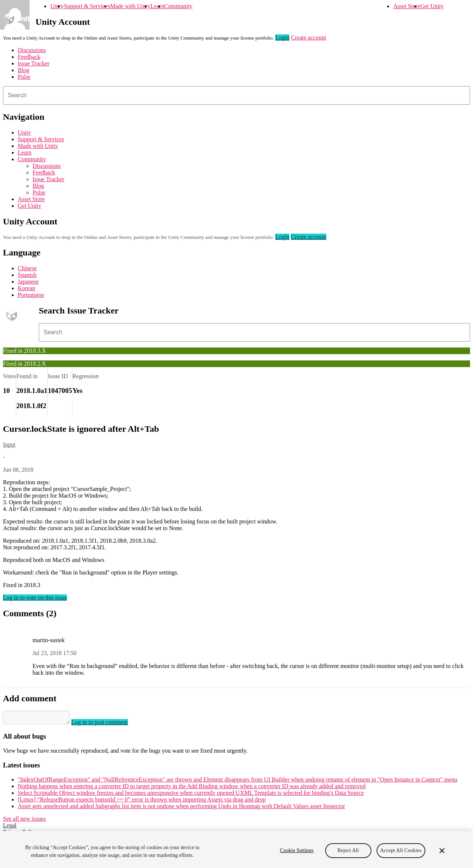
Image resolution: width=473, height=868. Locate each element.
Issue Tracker (34, 63)
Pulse (24, 77)
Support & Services (87, 6)
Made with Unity (130, 6)
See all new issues (24, 821)
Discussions (32, 50)
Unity (57, 6)
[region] (236, 850)
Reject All (348, 850)
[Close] (442, 851)
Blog (23, 70)
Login (282, 38)
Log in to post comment (107, 724)
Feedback (29, 57)
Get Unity (432, 6)
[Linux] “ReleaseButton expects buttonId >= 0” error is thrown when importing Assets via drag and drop (142, 802)
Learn (157, 6)
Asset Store (407, 6)
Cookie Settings (297, 850)
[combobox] (236, 95)
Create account (309, 38)
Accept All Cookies (401, 850)
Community (178, 6)
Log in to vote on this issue (35, 598)
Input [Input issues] (9, 445)
